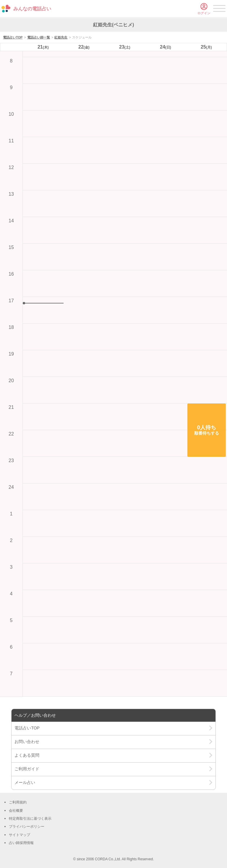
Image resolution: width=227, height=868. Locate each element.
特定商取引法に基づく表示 (30, 819)
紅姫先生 (61, 37)
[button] (207, 430)
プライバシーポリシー (27, 827)
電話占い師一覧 (39, 37)
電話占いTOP (13, 37)
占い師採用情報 (21, 843)
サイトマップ (20, 835)
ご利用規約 (18, 802)
